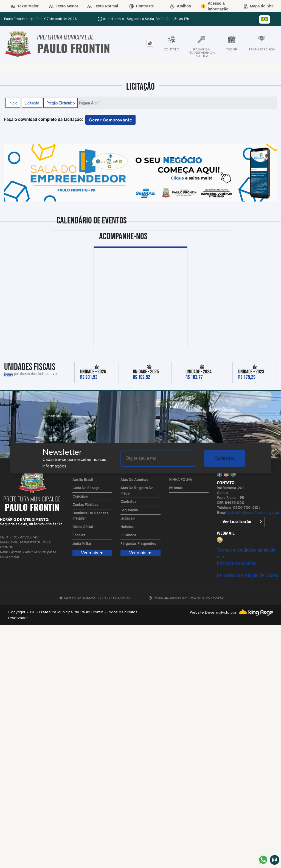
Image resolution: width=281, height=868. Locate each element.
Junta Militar (82, 544)
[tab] (150, 43)
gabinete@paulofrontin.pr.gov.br (254, 513)
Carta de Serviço (86, 488)
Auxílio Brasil (83, 480)
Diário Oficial (83, 527)
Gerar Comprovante (110, 120)
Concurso (80, 497)
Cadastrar (225, 458)
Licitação (32, 103)
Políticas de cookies (236, 563)
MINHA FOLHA (180, 480)
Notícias (127, 527)
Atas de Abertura (134, 480)
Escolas (79, 535)
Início (13, 103)
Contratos (128, 502)
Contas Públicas (85, 505)
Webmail (176, 488)
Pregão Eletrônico (61, 103)
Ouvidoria (128, 535)
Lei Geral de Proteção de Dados (247, 575)
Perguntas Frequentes (138, 544)
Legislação (129, 510)
